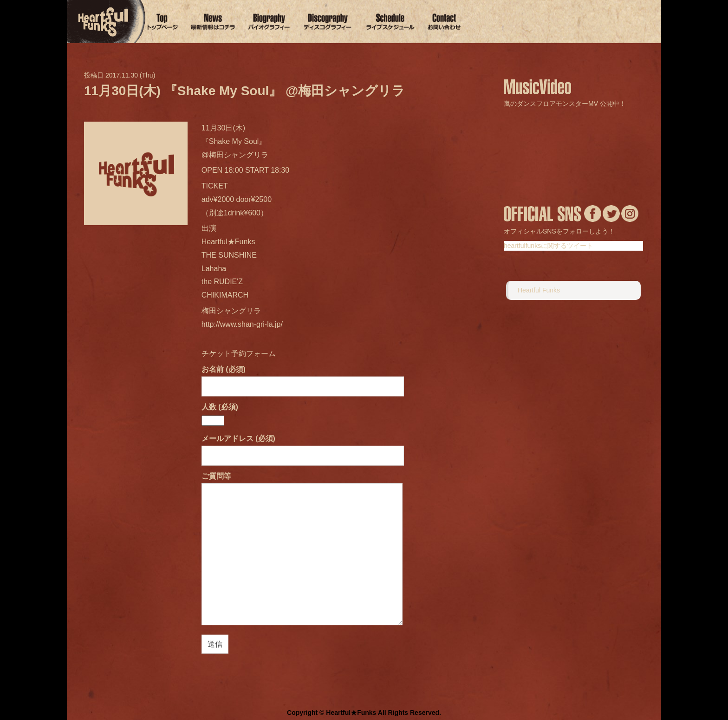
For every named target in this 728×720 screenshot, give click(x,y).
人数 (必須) (220, 414)
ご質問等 (302, 549)
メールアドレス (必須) (303, 447)
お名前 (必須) (303, 378)
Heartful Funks (539, 290)
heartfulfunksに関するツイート (548, 246)
